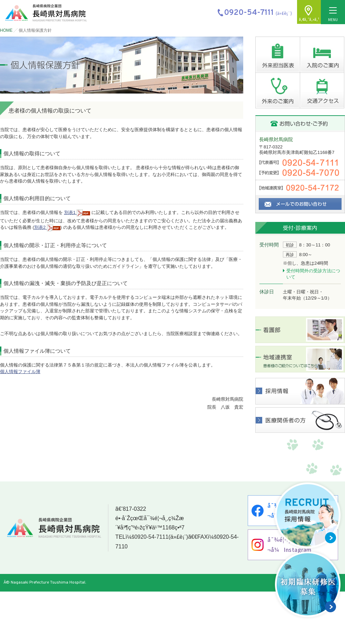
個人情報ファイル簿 (20, 372)
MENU (333, 15)
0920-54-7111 (151, 538)
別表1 (77, 212)
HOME (6, 30)
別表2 (47, 227)
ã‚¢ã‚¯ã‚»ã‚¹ (309, 19)
